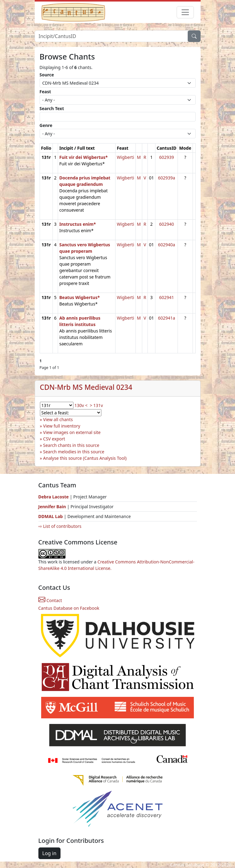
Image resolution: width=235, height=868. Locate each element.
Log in (49, 853)
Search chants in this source (71, 445)
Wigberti (125, 157)
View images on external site (72, 432)
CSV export (54, 439)
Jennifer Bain (53, 507)
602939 (166, 157)
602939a (166, 178)
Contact (50, 600)
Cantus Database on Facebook (69, 608)
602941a (166, 318)
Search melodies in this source (74, 452)
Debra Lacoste (54, 497)
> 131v (96, 405)
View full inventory (62, 426)
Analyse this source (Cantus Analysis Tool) (85, 458)
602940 (166, 224)
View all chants (58, 419)
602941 (166, 297)
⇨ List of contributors (60, 526)
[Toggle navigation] (185, 12)
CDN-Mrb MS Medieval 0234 (86, 387)
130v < (81, 405)
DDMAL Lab (51, 516)
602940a (166, 245)
